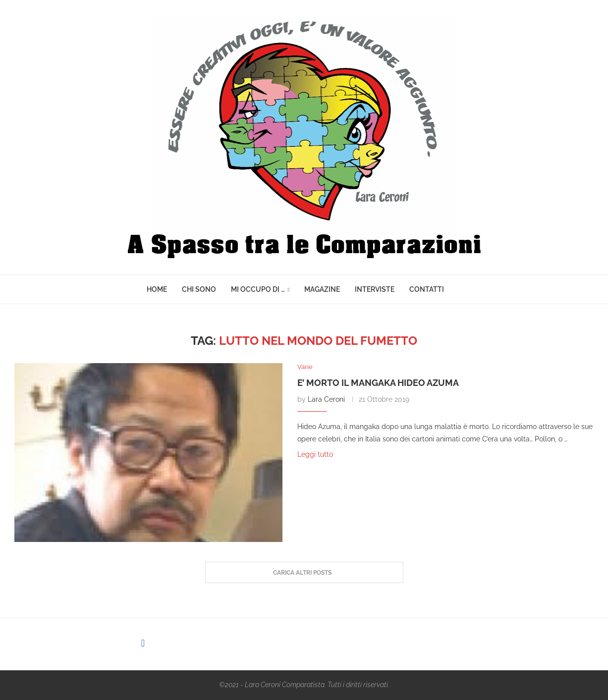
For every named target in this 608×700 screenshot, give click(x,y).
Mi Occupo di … (258, 289)
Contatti (427, 289)
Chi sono (199, 289)
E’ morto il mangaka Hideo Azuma (378, 383)
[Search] (456, 289)
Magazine (322, 289)
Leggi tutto (315, 454)
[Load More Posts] (304, 573)
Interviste (375, 289)
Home (157, 289)
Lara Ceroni (326, 399)
